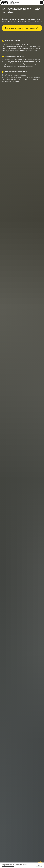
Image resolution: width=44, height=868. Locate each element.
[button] (22, 28)
